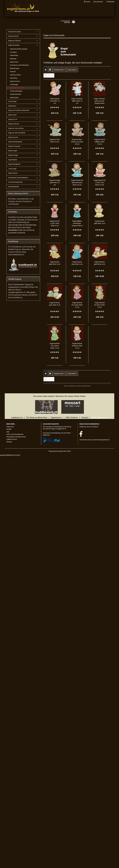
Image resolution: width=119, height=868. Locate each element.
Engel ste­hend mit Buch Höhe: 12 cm (77, 346)
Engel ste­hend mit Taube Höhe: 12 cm (77, 305)
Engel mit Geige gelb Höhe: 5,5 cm (55, 183)
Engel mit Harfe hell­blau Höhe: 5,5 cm (100, 142)
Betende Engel (15, 68)
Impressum (10, 427)
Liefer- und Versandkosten (15, 434)
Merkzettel (110, 2)
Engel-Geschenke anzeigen (19, 49)
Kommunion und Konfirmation (19, 65)
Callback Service (12, 439)
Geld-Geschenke (15, 75)
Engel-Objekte (13, 160)
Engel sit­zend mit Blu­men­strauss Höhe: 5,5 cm (77, 183)
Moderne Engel (13, 155)
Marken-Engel (13, 151)
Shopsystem (53, 451)
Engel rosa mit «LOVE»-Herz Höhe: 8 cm (55, 223)
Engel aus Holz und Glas (16, 128)
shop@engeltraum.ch (99, 418)
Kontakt (9, 429)
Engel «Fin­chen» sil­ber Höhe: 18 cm (77, 101)
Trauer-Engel (12, 169)
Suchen (87, 2)
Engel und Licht (13, 137)
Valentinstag (14, 55)
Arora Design (12, 101)
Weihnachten (14, 98)
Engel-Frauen (14, 62)
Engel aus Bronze (14, 124)
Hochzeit (13, 72)
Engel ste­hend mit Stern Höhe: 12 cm (100, 305)
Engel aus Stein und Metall (17, 133)
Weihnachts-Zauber (15, 32)
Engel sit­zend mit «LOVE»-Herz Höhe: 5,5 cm (100, 183)
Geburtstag (13, 78)
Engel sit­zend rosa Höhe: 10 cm (55, 101)
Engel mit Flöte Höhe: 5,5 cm (55, 141)
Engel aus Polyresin (14, 41)
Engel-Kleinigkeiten (14, 164)
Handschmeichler (16, 94)
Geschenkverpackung (15, 182)
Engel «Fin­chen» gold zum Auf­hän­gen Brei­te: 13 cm (100, 101)
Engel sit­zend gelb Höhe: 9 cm (55, 263)
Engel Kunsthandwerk (15, 142)
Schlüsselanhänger (16, 91)
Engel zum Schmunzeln (17, 88)
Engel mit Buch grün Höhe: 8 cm (55, 304)
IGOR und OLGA (13, 36)
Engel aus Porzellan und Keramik (19, 110)
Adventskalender (14, 187)
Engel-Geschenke (14, 45)
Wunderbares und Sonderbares (18, 178)
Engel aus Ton (13, 119)
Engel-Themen (13, 173)
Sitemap (9, 442)
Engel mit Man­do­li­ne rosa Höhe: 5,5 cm (77, 142)
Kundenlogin (98, 2)
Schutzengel (14, 84)
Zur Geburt (13, 52)
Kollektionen (12, 106)
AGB (8, 432)
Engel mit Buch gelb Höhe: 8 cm (100, 263)
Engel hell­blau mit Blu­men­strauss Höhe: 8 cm (77, 224)
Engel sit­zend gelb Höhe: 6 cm (100, 222)
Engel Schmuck (15, 81)
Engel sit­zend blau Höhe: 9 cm (77, 263)
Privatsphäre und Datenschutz (16, 437)
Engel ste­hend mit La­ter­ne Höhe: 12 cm (55, 346)
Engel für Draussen (14, 146)
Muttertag (13, 59)
